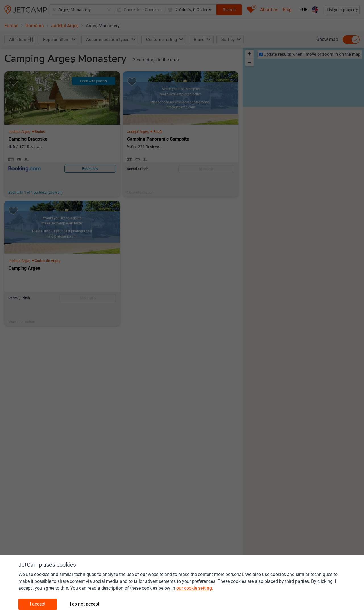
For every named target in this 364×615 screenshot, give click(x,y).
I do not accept (84, 604)
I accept (38, 604)
